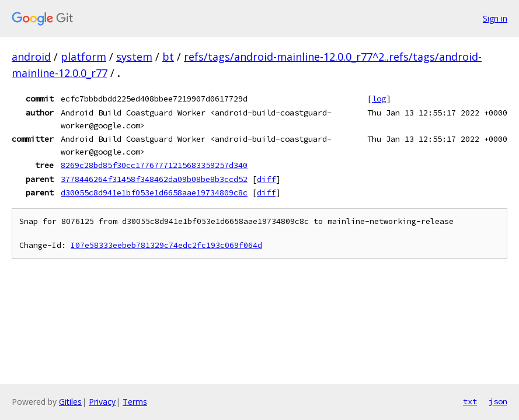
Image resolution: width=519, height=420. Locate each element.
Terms (135, 402)
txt (470, 401)
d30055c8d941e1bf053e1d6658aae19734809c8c (154, 192)
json (498, 401)
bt (168, 57)
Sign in (495, 18)
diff (266, 179)
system (134, 57)
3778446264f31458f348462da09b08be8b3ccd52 (154, 179)
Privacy (102, 402)
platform (83, 57)
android (31, 57)
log (379, 99)
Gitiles (70, 402)
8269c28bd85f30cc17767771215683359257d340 (154, 165)
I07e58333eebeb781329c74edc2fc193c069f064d (166, 245)
